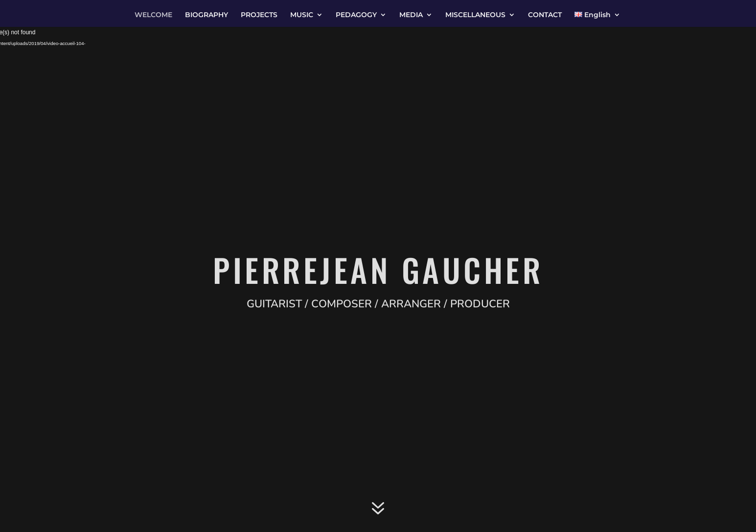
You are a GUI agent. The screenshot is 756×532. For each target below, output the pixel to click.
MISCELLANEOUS (475, 15)
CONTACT (545, 15)
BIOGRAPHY (206, 15)
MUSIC (302, 15)
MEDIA (411, 15)
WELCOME (153, 15)
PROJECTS (259, 15)
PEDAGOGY (356, 15)
